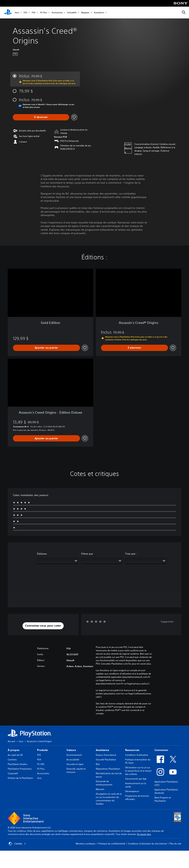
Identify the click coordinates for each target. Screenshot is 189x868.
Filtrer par (87, 554)
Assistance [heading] (102, 750)
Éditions (42, 554)
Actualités (72, 13)
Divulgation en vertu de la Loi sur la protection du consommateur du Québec (109, 799)
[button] (43, 626)
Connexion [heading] (161, 750)
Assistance (99, 13)
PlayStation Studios (18, 764)
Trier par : (131, 554)
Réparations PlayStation (108, 769)
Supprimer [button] (167, 622)
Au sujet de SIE (15, 755)
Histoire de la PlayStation (20, 778)
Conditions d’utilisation (137, 755)
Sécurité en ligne (75, 764)
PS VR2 (41, 764)
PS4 (34, 13)
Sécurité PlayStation (106, 760)
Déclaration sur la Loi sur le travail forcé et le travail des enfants (138, 771)
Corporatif (13, 773)
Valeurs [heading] (71, 750)
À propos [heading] (14, 750)
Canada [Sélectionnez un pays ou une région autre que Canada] (17, 844)
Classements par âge (136, 779)
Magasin (85, 13)
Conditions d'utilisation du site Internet (147, 844)
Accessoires (57, 13)
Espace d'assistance (106, 755)
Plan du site (175, 844)
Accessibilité (73, 760)
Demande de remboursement (104, 783)
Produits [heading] (42, 750)
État (98, 764)
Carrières (12, 760)
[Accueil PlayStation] (8, 13)
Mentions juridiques (86, 844)
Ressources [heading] (132, 750)
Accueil (11, 741)
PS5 (25, 13)
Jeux (17, 13)
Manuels (100, 789)
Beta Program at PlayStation (163, 799)
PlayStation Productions (20, 769)
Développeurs (132, 791)
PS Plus (44, 13)
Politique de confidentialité (112, 844)
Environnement (74, 755)
